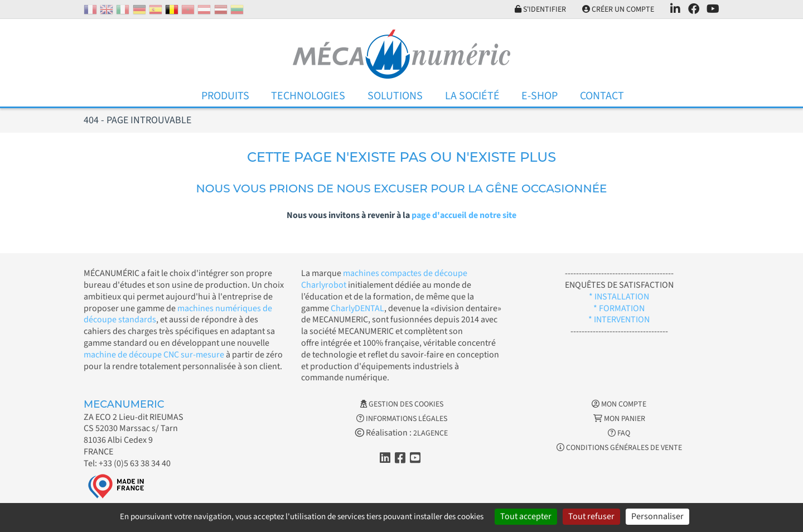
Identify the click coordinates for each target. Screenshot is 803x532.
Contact (602, 96)
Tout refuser (591, 516)
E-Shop (540, 96)
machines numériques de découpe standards (178, 314)
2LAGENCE (430, 433)
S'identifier (540, 9)
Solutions (395, 96)
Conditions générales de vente (619, 448)
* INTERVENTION (619, 320)
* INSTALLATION (619, 297)
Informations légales (402, 419)
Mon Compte (619, 404)
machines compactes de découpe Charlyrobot (384, 279)
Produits (225, 96)
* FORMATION (619, 308)
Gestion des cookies (402, 404)
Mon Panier (619, 419)
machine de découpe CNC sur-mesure (154, 355)
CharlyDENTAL (357, 308)
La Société (472, 96)
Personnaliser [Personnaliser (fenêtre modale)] (657, 516)
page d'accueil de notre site (464, 215)
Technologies (308, 96)
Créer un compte (618, 9)
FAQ (619, 433)
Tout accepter (526, 516)
